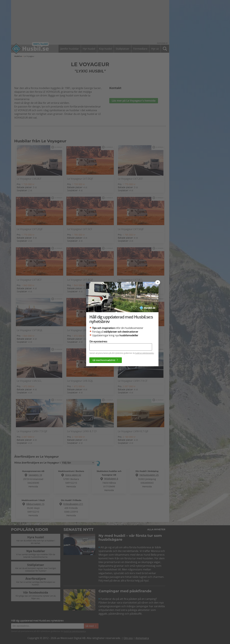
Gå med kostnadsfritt (106, 360)
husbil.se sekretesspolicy (144, 353)
